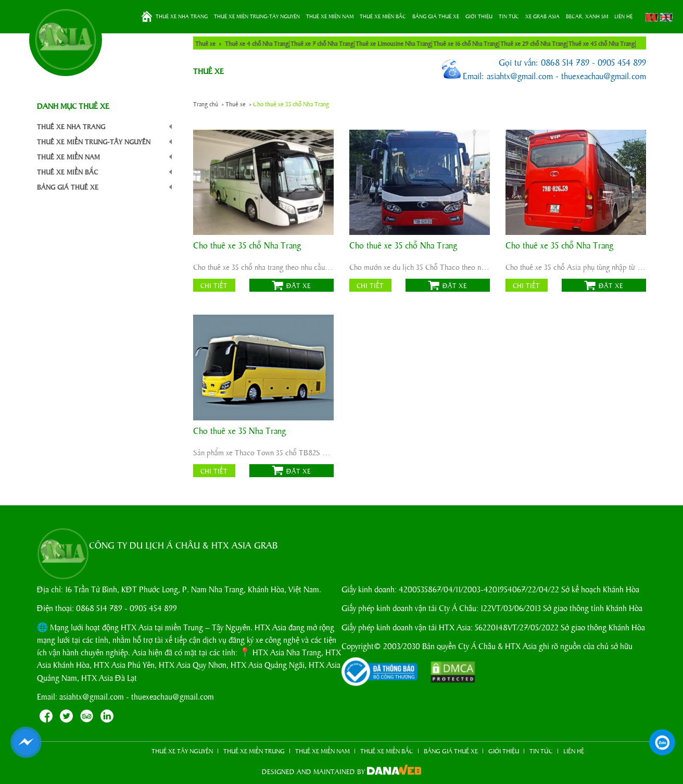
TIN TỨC (509, 16)
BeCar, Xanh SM (587, 16)
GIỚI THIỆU (479, 16)
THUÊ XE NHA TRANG (182, 16)
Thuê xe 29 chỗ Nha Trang (533, 43)
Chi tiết (214, 285)
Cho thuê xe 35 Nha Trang (239, 431)
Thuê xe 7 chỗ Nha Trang (322, 43)
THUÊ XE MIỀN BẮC (383, 16)
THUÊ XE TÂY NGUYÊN (182, 751)
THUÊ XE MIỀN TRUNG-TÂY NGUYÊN (257, 16)
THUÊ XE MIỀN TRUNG (254, 751)
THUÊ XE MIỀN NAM (330, 16)
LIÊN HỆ (623, 16)
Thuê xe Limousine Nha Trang (393, 43)
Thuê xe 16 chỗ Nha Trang (466, 43)
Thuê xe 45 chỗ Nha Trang (602, 43)
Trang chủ (147, 17)
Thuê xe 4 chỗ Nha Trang (257, 43)
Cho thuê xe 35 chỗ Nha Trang (247, 246)
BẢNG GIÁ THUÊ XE (436, 16)
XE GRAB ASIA (542, 16)
